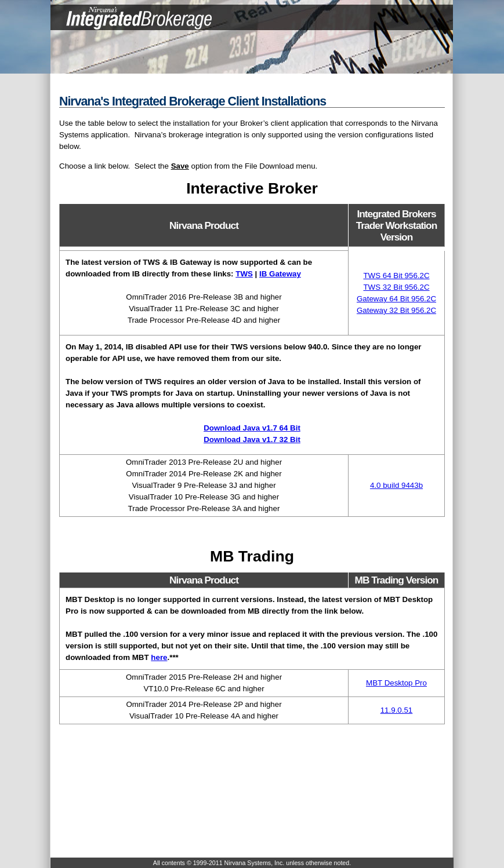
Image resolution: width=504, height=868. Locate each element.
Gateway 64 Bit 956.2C (396, 299)
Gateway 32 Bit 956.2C (396, 310)
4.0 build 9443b (396, 485)
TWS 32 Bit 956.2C (396, 287)
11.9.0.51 (397, 710)
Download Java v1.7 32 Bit (252, 440)
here (159, 657)
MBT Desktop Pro (396, 683)
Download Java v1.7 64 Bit (252, 428)
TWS (244, 274)
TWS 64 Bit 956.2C (396, 276)
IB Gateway (280, 274)
